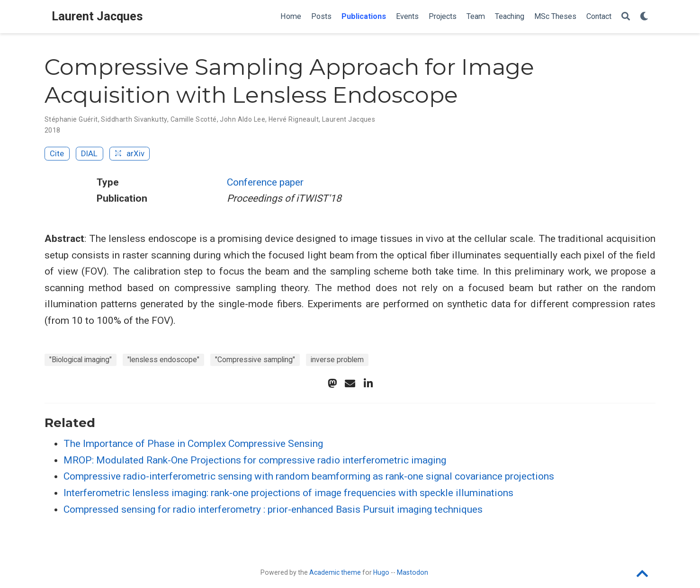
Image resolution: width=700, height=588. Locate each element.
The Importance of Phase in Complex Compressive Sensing (193, 444)
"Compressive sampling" (255, 360)
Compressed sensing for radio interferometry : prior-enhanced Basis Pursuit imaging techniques (273, 509)
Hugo (381, 572)
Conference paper (265, 182)
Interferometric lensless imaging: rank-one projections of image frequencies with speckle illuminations (288, 493)
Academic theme (335, 572)
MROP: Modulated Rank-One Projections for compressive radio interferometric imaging (255, 460)
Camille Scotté (194, 119)
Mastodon (413, 572)
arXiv (129, 153)
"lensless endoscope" (163, 360)
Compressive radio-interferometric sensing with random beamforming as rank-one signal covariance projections (309, 476)
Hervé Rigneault (294, 119)
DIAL (89, 153)
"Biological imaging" (81, 360)
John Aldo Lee (242, 119)
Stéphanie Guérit (71, 119)
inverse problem (337, 360)
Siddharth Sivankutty (134, 119)
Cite (57, 153)
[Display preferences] (644, 17)
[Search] (626, 17)
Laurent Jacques (97, 16)
